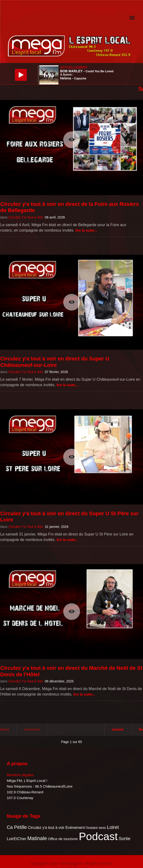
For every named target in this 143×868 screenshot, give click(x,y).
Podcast (98, 836)
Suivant (117, 729)
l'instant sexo (96, 828)
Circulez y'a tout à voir (46, 828)
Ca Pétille (17, 827)
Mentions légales (20, 775)
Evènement (75, 828)
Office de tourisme (63, 839)
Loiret (113, 827)
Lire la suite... (86, 230)
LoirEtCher (17, 839)
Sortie (125, 839)
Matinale (37, 838)
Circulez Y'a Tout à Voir (26, 217)
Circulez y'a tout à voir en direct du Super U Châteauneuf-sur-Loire (55, 362)
